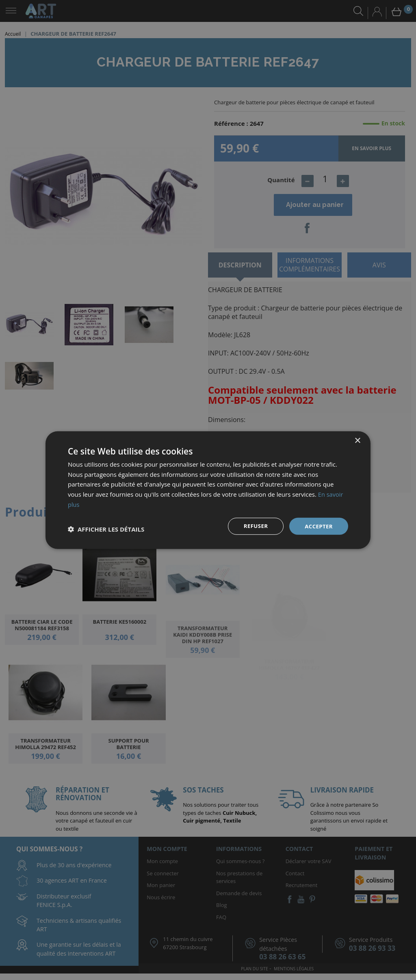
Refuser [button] (254, 526)
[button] (106, 529)
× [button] (357, 440)
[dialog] (208, 490)
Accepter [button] (318, 526)
